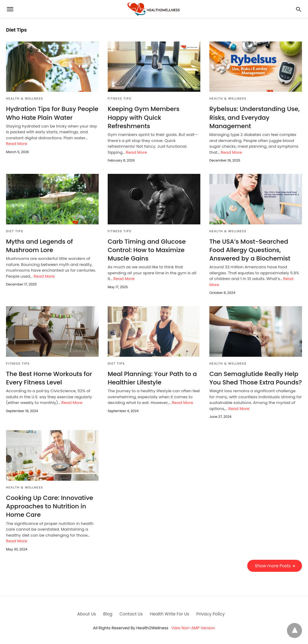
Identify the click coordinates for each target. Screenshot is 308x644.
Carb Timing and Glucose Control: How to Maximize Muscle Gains (146, 250)
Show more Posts (273, 565)
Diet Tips (15, 231)
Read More (17, 144)
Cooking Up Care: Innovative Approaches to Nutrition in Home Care (49, 505)
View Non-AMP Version (193, 627)
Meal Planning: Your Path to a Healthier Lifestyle (152, 377)
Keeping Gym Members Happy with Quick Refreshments (154, 113)
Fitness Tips (120, 99)
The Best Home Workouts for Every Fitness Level (49, 377)
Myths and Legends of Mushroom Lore (39, 245)
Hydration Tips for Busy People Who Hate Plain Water (52, 113)
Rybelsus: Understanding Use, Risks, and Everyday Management (254, 117)
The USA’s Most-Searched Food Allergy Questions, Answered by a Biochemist (249, 250)
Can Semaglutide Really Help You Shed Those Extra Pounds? (255, 377)
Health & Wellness (25, 99)
